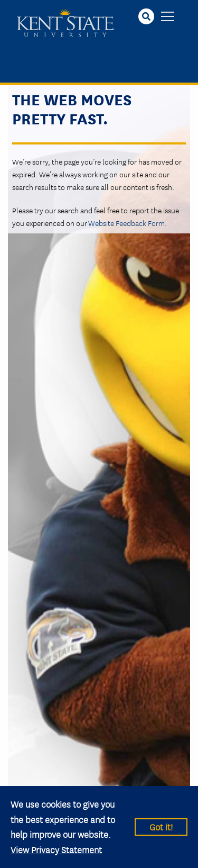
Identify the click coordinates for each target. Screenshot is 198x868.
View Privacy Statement (56, 849)
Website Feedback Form (126, 223)
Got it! (161, 826)
